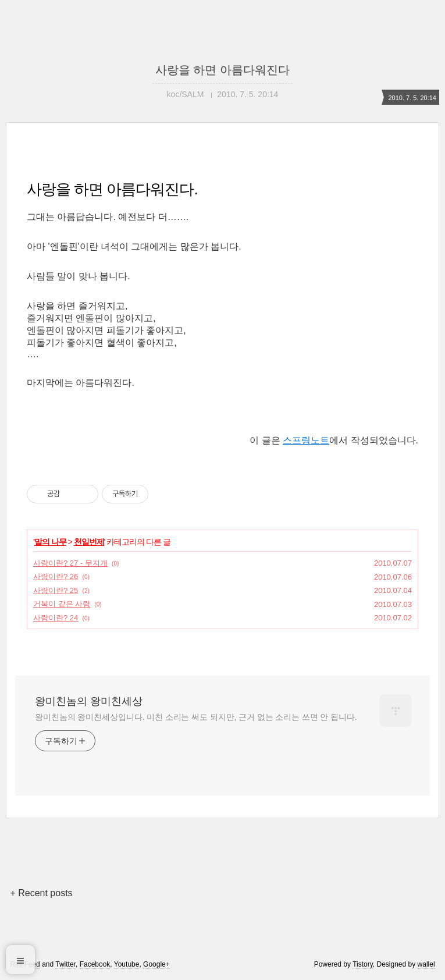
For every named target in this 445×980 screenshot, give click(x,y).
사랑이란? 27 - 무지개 (70, 563)
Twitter (65, 964)
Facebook (95, 964)
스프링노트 (306, 440)
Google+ (156, 964)
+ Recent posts (41, 893)
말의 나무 (50, 542)
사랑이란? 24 (56, 618)
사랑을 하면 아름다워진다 (223, 70)
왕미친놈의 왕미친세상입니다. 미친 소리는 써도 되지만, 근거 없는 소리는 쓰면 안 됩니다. (196, 717)
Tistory (363, 964)
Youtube (127, 964)
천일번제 (89, 542)
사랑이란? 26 (56, 576)
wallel (426, 964)
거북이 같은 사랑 (62, 604)
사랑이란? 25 (56, 590)
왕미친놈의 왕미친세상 (89, 701)
